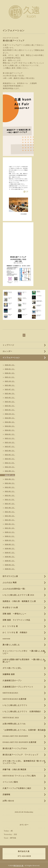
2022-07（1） (10, 475)
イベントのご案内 (10, 782)
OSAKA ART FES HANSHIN (15, 736)
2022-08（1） (10, 471)
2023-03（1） (10, 459)
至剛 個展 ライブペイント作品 (16, 620)
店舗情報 (6, 795)
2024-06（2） (10, 422)
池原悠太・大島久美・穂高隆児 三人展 (19, 601)
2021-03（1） (10, 520)
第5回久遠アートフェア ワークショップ (20, 755)
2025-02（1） (10, 406)
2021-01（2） (10, 528)
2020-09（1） (10, 544)
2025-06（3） (10, 393)
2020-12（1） (10, 532)
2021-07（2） (10, 504)
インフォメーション (11, 358)
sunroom (6, 639)
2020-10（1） (10, 540)
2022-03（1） (10, 487)
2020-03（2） (10, 569)
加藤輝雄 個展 (9, 674)
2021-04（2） (10, 516)
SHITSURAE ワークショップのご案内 (19, 776)
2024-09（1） (10, 418)
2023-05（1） (10, 455)
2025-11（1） (10, 377)
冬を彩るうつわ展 (10, 608)
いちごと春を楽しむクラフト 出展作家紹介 (22, 712)
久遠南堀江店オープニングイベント (18, 687)
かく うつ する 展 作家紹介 (15, 633)
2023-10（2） (10, 442)
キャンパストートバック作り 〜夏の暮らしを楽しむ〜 (24, 652)
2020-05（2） (10, 561)
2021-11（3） (10, 500)
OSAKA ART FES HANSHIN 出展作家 (19, 742)
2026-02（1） (10, 369)
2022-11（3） (10, 463)
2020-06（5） (10, 557)
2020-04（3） (10, 565)
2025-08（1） (10, 385)
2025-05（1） (10, 398)
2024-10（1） (10, 414)
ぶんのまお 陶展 (10, 583)
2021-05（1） (10, 512)
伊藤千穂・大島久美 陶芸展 (14, 770)
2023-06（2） (10, 451)
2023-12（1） (10, 438)
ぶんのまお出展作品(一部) (14, 589)
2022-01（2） (10, 495)
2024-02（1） (10, 430)
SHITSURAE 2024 (11, 718)
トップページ (8, 345)
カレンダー (7, 351)
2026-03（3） (10, 365)
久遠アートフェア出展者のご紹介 (17, 788)
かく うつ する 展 (10, 626)
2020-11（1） (10, 536)
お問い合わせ (8, 801)
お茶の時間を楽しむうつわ (14, 724)
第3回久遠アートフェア (14, 41)
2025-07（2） (10, 389)
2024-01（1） (10, 434)
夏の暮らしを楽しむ (11, 645)
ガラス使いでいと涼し (12, 668)
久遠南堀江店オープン (12, 681)
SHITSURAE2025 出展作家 (14, 699)
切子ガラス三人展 (10, 576)
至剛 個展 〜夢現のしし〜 (14, 614)
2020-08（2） (10, 548)
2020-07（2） (10, 553)
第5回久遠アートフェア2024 (15, 749)
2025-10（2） (10, 381)
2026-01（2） (10, 373)
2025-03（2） (10, 402)
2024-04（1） (10, 426)
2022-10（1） (10, 467)
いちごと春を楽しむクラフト (15, 705)
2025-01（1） (10, 410)
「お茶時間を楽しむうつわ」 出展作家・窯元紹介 (24, 730)
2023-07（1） (10, 446)
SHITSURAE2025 (10, 693)
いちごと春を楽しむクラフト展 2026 (18, 595)
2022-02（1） (10, 491)
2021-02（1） (10, 524)
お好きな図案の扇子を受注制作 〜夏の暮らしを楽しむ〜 (24, 661)
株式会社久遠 (18, 866)
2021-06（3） (10, 508)
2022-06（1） (10, 479)
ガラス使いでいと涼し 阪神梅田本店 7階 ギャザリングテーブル (24, 762)
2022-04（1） (10, 483)
